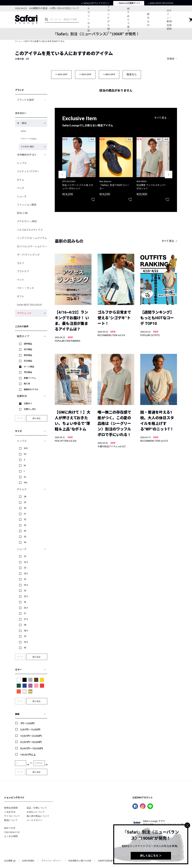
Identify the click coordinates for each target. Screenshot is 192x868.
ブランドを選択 (25, 100)
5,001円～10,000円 (30, 730)
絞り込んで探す (128, 20)
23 (25, 568)
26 (25, 602)
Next (169, 174)
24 (25, 579)
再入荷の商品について (38, 816)
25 (25, 591)
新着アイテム (30, 378)
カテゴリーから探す (89, 20)
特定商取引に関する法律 (80, 861)
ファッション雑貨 (27, 205)
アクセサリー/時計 (27, 221)
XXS (26, 448)
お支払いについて (36, 812)
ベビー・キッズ (25, 288)
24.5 (26, 585)
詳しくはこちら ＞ (151, 856)
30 (25, 508)
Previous (62, 174)
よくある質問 (11, 836)
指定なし (132, 74)
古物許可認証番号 (106, 861)
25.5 (26, 596)
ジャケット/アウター (28, 171)
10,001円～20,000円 (31, 736)
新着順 (171, 59)
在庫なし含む (30, 409)
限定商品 (28, 355)
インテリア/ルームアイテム (32, 238)
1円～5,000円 (27, 723)
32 (25, 519)
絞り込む (37, 418)
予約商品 (28, 372)
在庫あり (28, 404)
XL (25, 477)
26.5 (26, 608)
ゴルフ (21, 263)
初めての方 (10, 828)
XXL (26, 483)
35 (25, 537)
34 (25, 531)
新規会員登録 (11, 808)
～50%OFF (85, 74)
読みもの (148, 20)
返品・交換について (37, 808)
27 (25, 613)
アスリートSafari (29, 139)
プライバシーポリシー (51, 861)
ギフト (21, 296)
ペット (21, 280)
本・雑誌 (22, 123)
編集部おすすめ (31, 390)
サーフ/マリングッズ (28, 255)
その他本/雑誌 (27, 147)
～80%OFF (109, 74)
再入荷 (27, 384)
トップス (22, 163)
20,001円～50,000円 (31, 742)
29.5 (26, 642)
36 (25, 542)
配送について (11, 820)
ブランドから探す (108, 20)
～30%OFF (61, 74)
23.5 (26, 574)
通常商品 (28, 344)
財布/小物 (22, 213)
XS (25, 454)
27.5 (26, 619)
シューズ (22, 196)
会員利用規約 (28, 861)
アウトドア (23, 271)
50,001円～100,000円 (31, 748)
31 (25, 514)
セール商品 (29, 367)
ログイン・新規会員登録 (169, 20)
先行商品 (28, 349)
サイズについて (12, 816)
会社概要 (10, 861)
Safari (23, 131)
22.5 (26, 562)
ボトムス (22, 489)
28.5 (26, 631)
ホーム (18, 41)
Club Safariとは (12, 832)
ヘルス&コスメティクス (30, 230)
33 (25, 525)
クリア (20, 418)
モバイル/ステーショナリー (32, 246)
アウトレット (24, 313)
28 (25, 497)
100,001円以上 (28, 755)
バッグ (21, 188)
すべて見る (160, 118)
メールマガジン (34, 820)
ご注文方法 (10, 812)
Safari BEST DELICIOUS (29, 305)
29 (25, 502)
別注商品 (28, 361)
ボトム (21, 180)
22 (25, 556)
